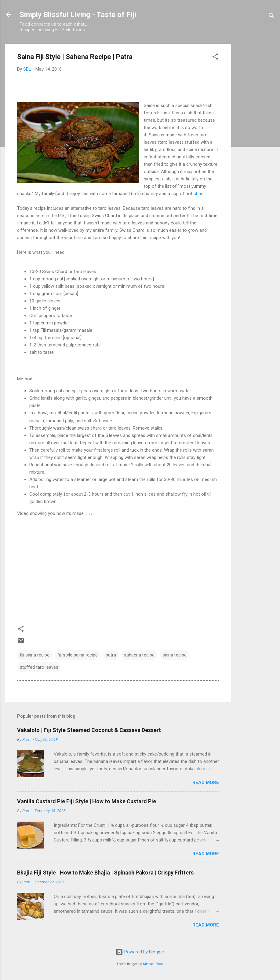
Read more (206, 782)
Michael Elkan (153, 964)
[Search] (271, 17)
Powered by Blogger (140, 952)
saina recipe (175, 655)
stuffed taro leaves (39, 667)
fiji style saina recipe (78, 655)
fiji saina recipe (35, 655)
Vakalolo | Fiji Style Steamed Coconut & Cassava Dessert (89, 730)
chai (198, 194)
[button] (215, 58)
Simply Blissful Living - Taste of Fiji (78, 15)
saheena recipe (139, 655)
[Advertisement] (256, 135)
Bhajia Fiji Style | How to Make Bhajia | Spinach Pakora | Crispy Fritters (105, 873)
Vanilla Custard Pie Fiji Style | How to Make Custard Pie (87, 801)
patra (111, 655)
